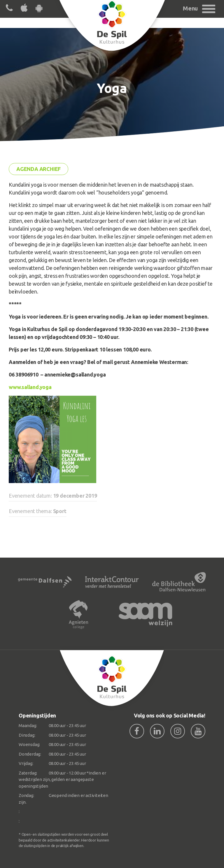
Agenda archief (38, 169)
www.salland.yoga (30, 387)
